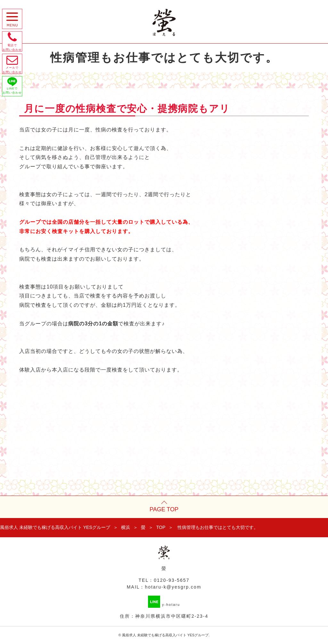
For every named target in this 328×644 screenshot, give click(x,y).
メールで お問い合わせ (13, 69)
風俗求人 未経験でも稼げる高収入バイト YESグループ (165, 635)
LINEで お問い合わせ (13, 93)
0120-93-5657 (172, 580)
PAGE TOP (164, 509)
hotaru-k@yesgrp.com (173, 587)
